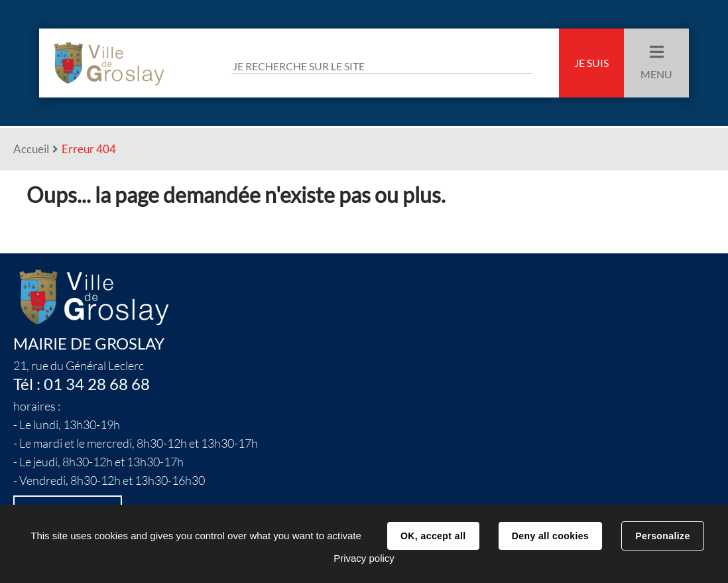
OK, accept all (433, 536)
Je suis (591, 63)
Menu (656, 74)
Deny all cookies (550, 536)
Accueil (31, 149)
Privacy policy (364, 558)
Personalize (662, 536)
